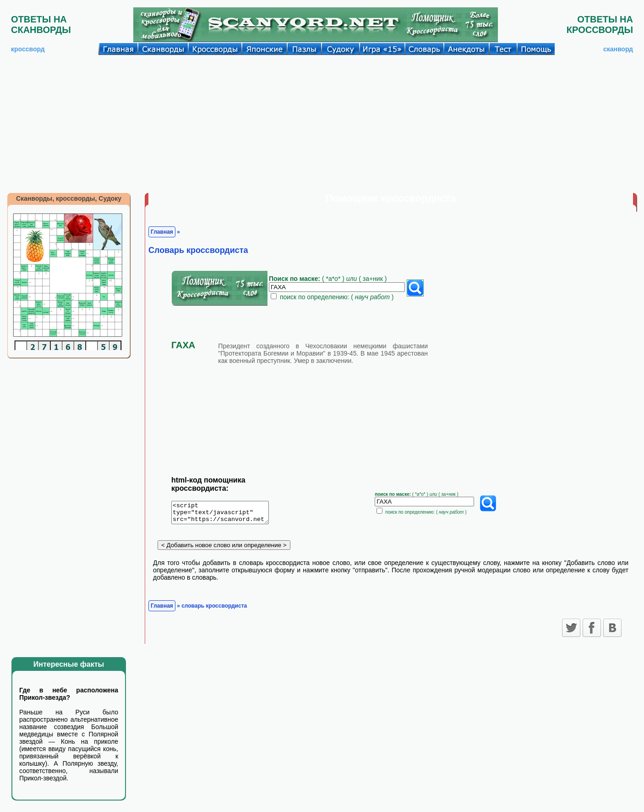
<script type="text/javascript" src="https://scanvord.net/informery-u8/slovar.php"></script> (226, 514)
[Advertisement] (322, 124)
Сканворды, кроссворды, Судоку (69, 198)
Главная (162, 232)
